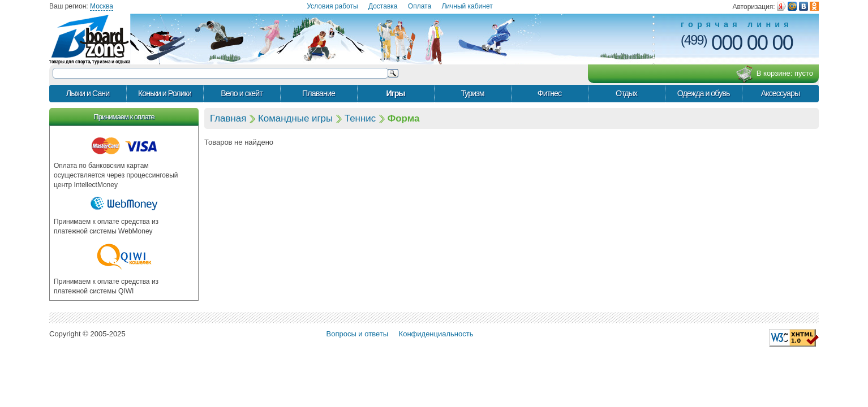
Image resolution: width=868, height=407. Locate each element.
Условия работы (332, 6)
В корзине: (774, 74)
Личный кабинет (467, 6)
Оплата (420, 6)
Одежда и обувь (704, 93)
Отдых (626, 93)
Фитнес (549, 93)
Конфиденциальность (436, 334)
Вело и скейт (241, 93)
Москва (102, 6)
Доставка (383, 6)
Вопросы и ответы (357, 334)
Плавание (319, 93)
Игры (395, 93)
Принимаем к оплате (124, 117)
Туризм (472, 93)
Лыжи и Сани (88, 93)
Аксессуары (781, 93)
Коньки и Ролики (165, 93)
